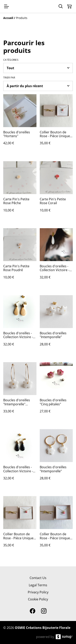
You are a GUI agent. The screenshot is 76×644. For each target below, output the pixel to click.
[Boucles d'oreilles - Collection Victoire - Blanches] (56, 258)
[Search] (61, 6)
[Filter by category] (38, 68)
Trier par (9, 78)
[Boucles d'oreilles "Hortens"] (20, 124)
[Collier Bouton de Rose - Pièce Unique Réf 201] (56, 124)
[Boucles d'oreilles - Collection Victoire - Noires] (20, 459)
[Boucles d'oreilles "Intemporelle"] (56, 325)
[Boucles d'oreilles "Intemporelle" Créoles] (20, 392)
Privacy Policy (38, 592)
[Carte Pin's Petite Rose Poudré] (20, 258)
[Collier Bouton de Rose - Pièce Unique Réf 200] (56, 526)
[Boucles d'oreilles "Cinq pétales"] (56, 392)
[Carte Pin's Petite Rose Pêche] (20, 191)
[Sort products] (38, 86)
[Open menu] (6, 6)
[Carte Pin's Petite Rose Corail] (56, 191)
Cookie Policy (38, 599)
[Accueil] (8, 18)
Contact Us (38, 578)
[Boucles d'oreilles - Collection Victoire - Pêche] (20, 325)
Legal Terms (38, 585)
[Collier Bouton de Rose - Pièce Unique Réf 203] (20, 526)
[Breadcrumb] (38, 18)
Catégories (11, 60)
